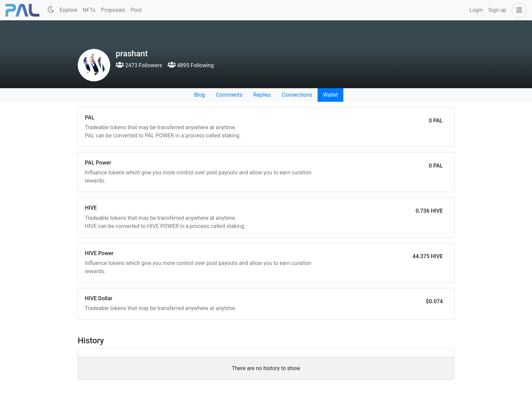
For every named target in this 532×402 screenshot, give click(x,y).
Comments (229, 95)
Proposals (113, 10)
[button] (518, 10)
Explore (68, 10)
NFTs (89, 10)
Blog (199, 95)
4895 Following (191, 65)
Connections (297, 95)
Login (476, 10)
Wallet (330, 95)
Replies (262, 95)
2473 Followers (139, 65)
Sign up (497, 10)
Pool (136, 10)
